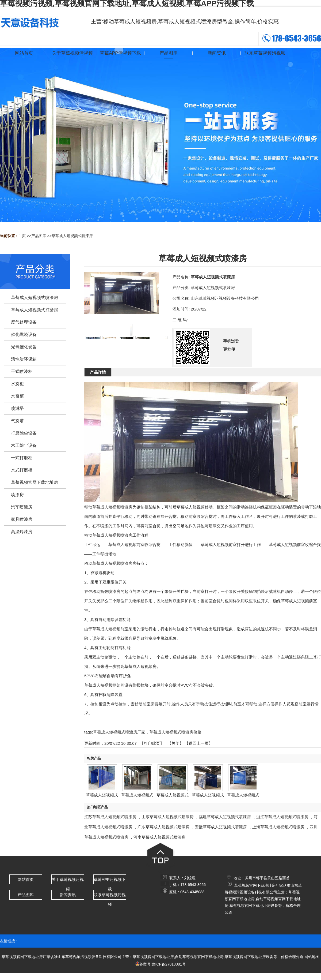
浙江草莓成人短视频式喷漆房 (282, 817)
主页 (22, 236)
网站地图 (312, 957)
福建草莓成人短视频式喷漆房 (225, 817)
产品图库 (39, 236)
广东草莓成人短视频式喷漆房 (164, 827)
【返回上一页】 (199, 743)
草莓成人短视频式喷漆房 (72, 236)
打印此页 (152, 743)
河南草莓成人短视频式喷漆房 (160, 837)
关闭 (175, 743)
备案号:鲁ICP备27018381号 (163, 964)
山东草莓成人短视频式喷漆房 (168, 817)
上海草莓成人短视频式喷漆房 (278, 827)
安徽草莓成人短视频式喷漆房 (221, 827)
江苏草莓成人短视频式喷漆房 (110, 817)
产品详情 (98, 372)
